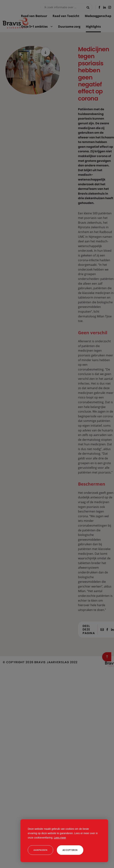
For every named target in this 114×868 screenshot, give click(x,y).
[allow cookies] (70, 850)
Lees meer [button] (60, 838)
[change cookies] (40, 850)
